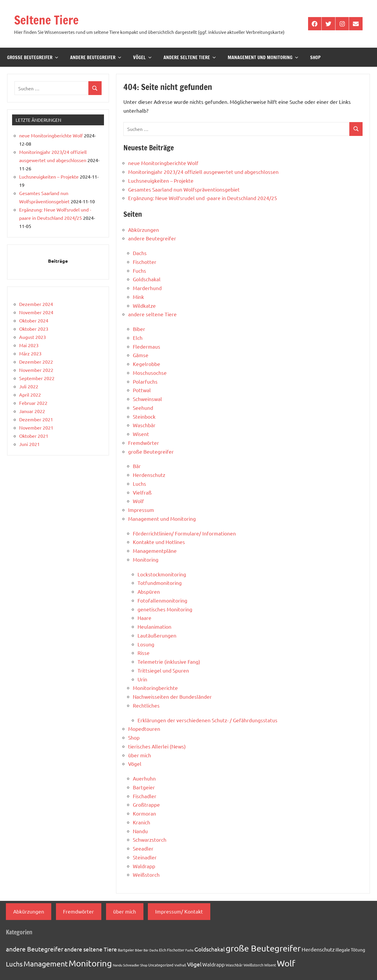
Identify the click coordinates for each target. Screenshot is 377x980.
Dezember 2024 (36, 304)
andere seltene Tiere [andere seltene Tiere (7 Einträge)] (91, 949)
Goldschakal (147, 279)
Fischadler (145, 796)
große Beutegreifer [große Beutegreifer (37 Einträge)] (263, 948)
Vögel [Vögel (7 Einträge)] (194, 964)
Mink (138, 297)
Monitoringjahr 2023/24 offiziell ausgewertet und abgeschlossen (203, 172)
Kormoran (144, 813)
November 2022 (36, 370)
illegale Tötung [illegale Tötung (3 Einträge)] (350, 950)
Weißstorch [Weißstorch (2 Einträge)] (253, 965)
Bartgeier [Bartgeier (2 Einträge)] (126, 950)
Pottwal (142, 390)
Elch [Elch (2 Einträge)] (163, 950)
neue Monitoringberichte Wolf (163, 163)
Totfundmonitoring (160, 583)
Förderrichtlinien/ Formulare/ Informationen (184, 533)
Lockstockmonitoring (162, 574)
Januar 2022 (32, 411)
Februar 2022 (33, 403)
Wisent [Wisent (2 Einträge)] (270, 965)
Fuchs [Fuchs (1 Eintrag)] (189, 950)
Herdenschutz (149, 475)
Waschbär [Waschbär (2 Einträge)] (234, 965)
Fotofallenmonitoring (162, 600)
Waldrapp (144, 866)
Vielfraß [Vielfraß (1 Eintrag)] (180, 965)
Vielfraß (142, 492)
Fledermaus (147, 346)
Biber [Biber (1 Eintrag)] (139, 950)
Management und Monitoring (263, 57)
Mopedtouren (144, 729)
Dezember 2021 (36, 419)
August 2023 (33, 337)
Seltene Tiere (46, 20)
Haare (144, 618)
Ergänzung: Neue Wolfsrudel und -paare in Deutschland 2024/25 (203, 198)
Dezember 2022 (36, 362)
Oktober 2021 (34, 436)
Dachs (140, 253)
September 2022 (37, 378)
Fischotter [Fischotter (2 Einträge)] (176, 950)
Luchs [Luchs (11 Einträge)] (14, 964)
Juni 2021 (29, 444)
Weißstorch (146, 875)
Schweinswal (147, 399)
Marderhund (147, 288)
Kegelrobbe (147, 364)
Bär (137, 466)
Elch (138, 338)
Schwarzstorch (150, 840)
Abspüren (149, 592)
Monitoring (146, 559)
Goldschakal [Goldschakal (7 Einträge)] (210, 949)
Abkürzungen (144, 230)
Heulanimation (154, 627)
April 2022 (30, 395)
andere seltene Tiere (190, 57)
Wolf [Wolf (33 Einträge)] (286, 963)
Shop (315, 57)
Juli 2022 (29, 386)
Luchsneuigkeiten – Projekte (161, 180)
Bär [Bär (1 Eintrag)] (146, 950)
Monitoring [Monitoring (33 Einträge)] (90, 963)
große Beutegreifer (33, 57)
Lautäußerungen (157, 635)
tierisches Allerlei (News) (157, 746)
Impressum (141, 510)
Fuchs (139, 271)
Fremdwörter (144, 443)
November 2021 (36, 427)
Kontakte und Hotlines (159, 542)
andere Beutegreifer (96, 57)
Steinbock (144, 416)
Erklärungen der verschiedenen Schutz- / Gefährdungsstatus (207, 720)
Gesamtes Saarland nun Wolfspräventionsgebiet (184, 189)
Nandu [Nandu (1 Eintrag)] (118, 965)
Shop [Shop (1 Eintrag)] (144, 965)
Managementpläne (155, 551)
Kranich (142, 822)
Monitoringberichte (155, 688)
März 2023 (30, 353)
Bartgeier (144, 787)
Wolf (138, 501)
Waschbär (144, 425)
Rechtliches (146, 705)
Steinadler (145, 857)
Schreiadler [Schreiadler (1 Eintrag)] (131, 965)
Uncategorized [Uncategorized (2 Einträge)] (161, 965)
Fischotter (145, 262)
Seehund (143, 408)
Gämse (141, 355)
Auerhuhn (144, 778)
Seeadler (143, 848)
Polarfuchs (145, 381)
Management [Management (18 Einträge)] (46, 964)
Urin (142, 679)
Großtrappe (146, 805)
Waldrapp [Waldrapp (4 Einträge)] (214, 964)
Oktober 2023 (34, 329)
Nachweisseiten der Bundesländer (172, 697)
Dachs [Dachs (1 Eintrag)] (154, 950)
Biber (139, 329)
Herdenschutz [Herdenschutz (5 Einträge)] (318, 949)
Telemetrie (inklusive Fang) (169, 662)
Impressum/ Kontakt (179, 911)
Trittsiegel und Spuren (163, 670)
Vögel (142, 57)
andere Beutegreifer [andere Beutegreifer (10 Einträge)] (35, 949)
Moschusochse (150, 373)
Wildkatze (144, 306)
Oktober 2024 (34, 320)
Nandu (140, 831)
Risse (144, 653)
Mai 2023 (29, 345)
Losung (146, 644)
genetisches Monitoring (165, 609)
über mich (140, 755)
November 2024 (36, 312)
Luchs (139, 484)
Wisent (141, 434)
